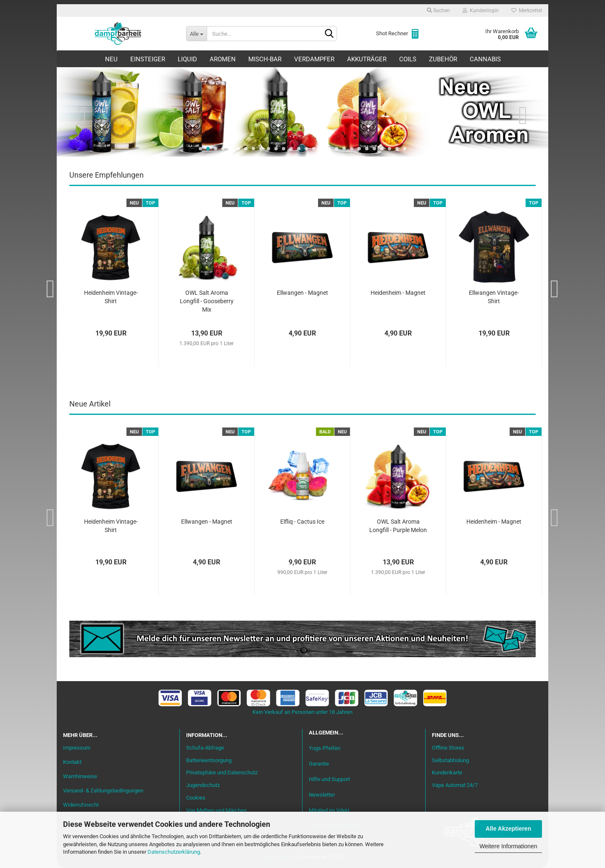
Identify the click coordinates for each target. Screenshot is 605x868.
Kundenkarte (447, 772)
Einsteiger (148, 59)
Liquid (187, 59)
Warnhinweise (80, 776)
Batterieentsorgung (209, 760)
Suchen (438, 10)
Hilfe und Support (329, 779)
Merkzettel (527, 10)
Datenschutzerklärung (174, 852)
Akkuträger (367, 59)
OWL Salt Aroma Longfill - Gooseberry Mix (207, 301)
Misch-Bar (265, 59)
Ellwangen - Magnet (302, 293)
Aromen (223, 59)
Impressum (77, 748)
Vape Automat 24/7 (455, 785)
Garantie (319, 764)
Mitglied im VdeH (329, 810)
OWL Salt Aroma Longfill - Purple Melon (398, 526)
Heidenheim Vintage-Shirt (111, 297)
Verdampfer (314, 59)
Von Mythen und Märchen (216, 810)
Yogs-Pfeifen (325, 748)
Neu (111, 59)
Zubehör (443, 59)
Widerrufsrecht (81, 805)
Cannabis (485, 59)
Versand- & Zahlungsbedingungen (103, 791)
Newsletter (322, 795)
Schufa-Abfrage (205, 748)
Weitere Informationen (508, 846)
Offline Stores (448, 748)
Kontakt (72, 762)
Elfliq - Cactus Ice (302, 522)
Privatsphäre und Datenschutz (222, 772)
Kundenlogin (481, 10)
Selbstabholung (450, 760)
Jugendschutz (203, 785)
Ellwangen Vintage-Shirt (494, 297)
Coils (408, 59)
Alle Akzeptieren (508, 829)
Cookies (196, 798)
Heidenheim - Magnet (398, 293)
